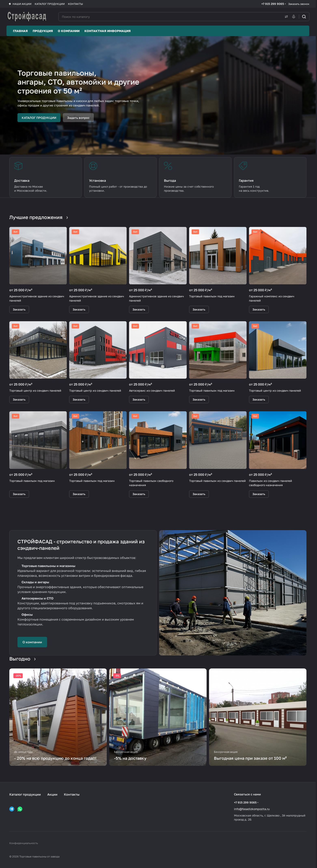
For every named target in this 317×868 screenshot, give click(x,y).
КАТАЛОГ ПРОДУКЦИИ (39, 118)
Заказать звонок (299, 4)
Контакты (72, 794)
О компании (32, 642)
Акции (52, 794)
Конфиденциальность (24, 843)
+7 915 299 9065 (273, 4)
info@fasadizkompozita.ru (252, 809)
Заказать (19, 309)
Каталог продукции (25, 794)
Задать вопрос (78, 118)
